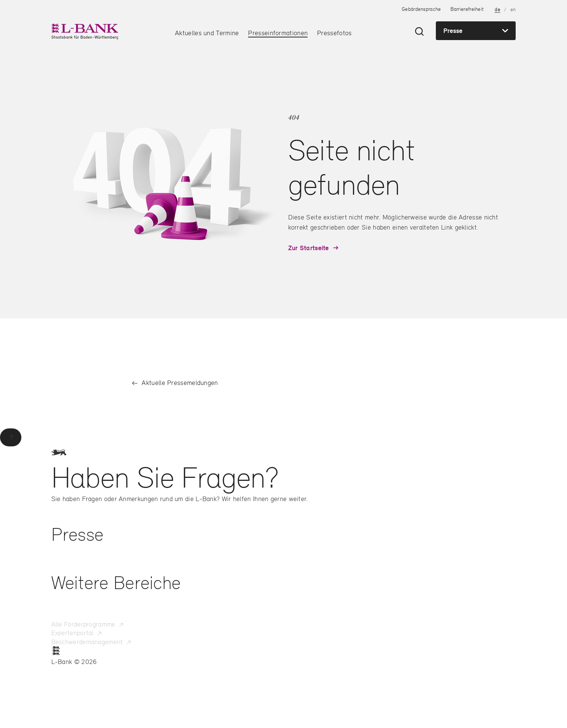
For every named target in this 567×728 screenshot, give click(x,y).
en (513, 9)
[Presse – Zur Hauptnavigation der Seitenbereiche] (476, 31)
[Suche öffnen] (419, 31)
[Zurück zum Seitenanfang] (11, 437)
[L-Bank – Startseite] (85, 31)
